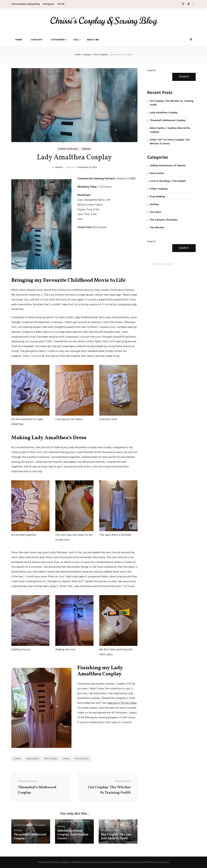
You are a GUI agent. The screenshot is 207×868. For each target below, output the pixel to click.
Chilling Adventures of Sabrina (73, 821)
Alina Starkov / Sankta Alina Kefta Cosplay (170, 130)
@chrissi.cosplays (162, 264)
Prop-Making (157, 197)
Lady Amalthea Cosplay (164, 113)
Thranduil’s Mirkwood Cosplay (30, 837)
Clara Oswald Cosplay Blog (25, 4)
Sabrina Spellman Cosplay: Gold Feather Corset (73, 835)
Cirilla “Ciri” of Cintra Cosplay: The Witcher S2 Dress (170, 142)
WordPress (149, 862)
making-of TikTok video (122, 703)
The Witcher (157, 228)
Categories (58, 40)
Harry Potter (157, 173)
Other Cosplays (68, 149)
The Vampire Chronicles (164, 220)
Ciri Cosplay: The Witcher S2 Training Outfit (172, 103)
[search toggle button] (191, 40)
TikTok (61, 4)
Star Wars (114, 830)
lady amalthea (32, 759)
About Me (93, 40)
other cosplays (51, 759)
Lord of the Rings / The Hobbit (30, 825)
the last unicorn (82, 759)
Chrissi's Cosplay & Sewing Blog (103, 21)
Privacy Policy (162, 862)
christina (59, 167)
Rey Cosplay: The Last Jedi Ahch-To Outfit (116, 837)
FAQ (76, 40)
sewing (66, 759)
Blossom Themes (123, 862)
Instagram (48, 4)
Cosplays (36, 40)
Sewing (86, 149)
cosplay (17, 759)
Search (151, 70)
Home (19, 40)
